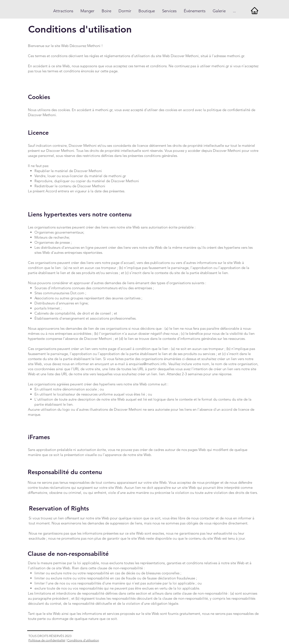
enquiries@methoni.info (148, 364)
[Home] (254, 11)
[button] (63, 11)
